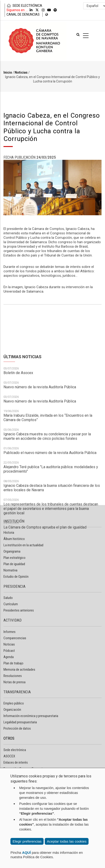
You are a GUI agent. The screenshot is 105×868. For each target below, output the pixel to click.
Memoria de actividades (19, 670)
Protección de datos (17, 728)
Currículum (11, 604)
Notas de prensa (14, 682)
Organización (12, 710)
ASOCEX (9, 756)
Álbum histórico (14, 539)
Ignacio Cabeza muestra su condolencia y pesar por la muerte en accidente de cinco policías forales (47, 495)
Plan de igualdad (14, 564)
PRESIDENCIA (14, 586)
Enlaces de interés (16, 762)
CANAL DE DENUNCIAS (23, 14)
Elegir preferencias (27, 841)
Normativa (10, 570)
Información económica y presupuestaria (31, 716)
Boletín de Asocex (18, 431)
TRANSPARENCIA (17, 692)
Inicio (8, 72)
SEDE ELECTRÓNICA (24, 6)
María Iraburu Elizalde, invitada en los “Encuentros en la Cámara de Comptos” (48, 476)
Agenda (9, 657)
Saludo (8, 598)
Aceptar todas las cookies (67, 841)
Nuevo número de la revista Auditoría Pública (40, 446)
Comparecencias (15, 638)
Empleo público (14, 703)
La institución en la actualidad (23, 545)
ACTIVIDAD (13, 620)
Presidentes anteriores (19, 610)
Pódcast (9, 651)
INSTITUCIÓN (14, 521)
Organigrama (12, 551)
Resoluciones (13, 676)
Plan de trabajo (13, 663)
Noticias (21, 72)
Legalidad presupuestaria (20, 722)
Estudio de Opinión (16, 577)
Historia (9, 533)
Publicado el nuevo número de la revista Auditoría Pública (50, 511)
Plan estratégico (14, 558)
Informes (10, 632)
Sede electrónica (15, 750)
